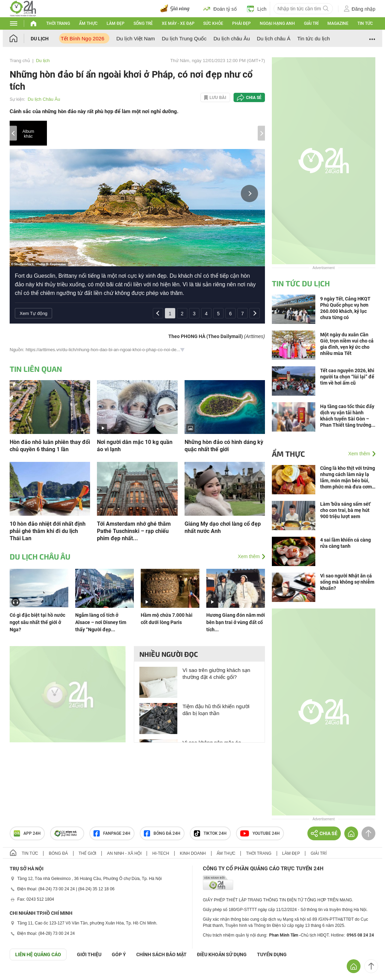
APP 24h (27, 833)
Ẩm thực (88, 23)
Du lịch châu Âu (232, 38)
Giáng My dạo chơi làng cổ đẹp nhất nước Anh (223, 527)
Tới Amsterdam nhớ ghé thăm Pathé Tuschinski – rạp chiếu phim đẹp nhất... (134, 531)
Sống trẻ (143, 23)
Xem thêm (249, 556)
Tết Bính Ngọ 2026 (82, 38)
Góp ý (119, 954)
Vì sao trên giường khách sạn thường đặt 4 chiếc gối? (216, 674)
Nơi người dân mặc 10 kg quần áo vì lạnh (135, 446)
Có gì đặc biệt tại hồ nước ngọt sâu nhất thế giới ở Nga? (37, 622)
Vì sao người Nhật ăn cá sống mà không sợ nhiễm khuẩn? (347, 582)
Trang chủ (20, 61)
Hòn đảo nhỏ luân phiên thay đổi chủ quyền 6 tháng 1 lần (50, 446)
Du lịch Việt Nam (136, 38)
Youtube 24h (260, 833)
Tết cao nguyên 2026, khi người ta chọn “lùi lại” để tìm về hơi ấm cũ (347, 377)
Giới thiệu (89, 954)
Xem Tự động (33, 313)
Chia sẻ (254, 98)
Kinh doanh (193, 853)
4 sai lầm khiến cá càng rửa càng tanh (345, 543)
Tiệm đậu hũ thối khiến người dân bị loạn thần (216, 710)
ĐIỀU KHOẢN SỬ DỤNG (222, 954)
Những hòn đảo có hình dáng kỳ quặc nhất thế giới (224, 446)
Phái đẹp (241, 23)
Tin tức (365, 23)
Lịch (257, 9)
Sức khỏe (213, 23)
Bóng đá (58, 853)
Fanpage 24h (112, 833)
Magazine (338, 23)
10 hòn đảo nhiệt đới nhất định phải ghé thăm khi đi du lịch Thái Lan (48, 531)
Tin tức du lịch (314, 38)
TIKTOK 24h (210, 833)
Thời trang (58, 23)
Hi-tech (161, 853)
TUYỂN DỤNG (272, 954)
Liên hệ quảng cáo (38, 954)
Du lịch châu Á (273, 38)
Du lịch (40, 39)
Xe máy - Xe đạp (178, 23)
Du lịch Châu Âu (44, 99)
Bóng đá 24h (162, 833)
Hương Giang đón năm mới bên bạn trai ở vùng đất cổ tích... (236, 622)
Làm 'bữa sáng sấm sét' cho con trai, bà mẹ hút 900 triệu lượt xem (345, 510)
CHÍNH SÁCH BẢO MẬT (161, 954)
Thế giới (87, 853)
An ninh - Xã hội (124, 853)
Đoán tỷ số (220, 9)
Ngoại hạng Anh (277, 23)
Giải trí (311, 23)
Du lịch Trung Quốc (184, 38)
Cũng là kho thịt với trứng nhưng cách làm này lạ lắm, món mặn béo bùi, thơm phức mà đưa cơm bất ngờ (348, 478)
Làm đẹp (116, 23)
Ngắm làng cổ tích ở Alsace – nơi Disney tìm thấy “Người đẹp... (101, 622)
